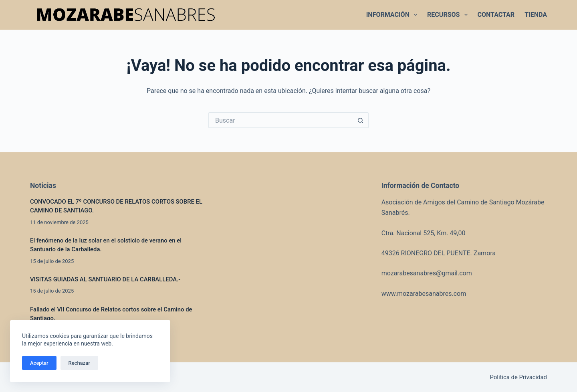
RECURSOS (449, 15)
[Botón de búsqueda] (361, 120)
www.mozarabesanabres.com (424, 294)
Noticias (43, 186)
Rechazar (79, 363)
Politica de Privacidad (518, 377)
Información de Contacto (421, 186)
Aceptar (39, 363)
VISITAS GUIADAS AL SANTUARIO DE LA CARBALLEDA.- (107, 279)
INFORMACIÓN (393, 15)
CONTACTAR (496, 15)
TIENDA (536, 15)
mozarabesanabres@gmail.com (427, 273)
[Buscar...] (280, 120)
